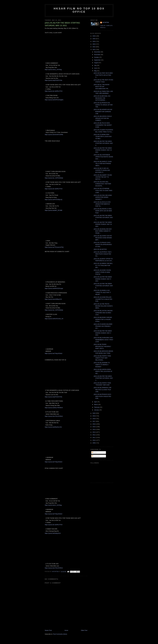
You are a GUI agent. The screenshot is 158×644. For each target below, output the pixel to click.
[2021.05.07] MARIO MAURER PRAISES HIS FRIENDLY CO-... (103, 326)
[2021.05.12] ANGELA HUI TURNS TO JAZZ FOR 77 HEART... (102, 292)
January (97, 410)
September (98, 60)
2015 (94, 427)
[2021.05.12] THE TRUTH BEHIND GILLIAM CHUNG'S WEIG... (103, 306)
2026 (94, 36)
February (97, 407)
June (96, 68)
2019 (94, 416)
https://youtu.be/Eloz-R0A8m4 (54, 408)
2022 (94, 47)
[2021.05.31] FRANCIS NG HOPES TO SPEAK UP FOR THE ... (103, 105)
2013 (94, 432)
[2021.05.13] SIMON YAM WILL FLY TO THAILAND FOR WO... (103, 265)
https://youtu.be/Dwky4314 (53, 533)
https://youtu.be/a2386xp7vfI (53, 299)
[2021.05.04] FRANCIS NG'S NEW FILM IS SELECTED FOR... (102, 396)
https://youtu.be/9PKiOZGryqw (54, 288)
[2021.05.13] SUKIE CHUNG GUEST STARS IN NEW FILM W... (102, 272)
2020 (94, 413)
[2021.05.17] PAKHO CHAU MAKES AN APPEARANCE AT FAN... (103, 245)
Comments (96, 456)
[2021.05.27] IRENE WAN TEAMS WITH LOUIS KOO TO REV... (103, 137)
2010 (94, 440)
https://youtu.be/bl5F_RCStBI (53, 210)
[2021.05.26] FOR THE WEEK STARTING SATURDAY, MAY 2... (103, 143)
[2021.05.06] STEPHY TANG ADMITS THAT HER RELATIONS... (102, 358)
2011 (94, 438)
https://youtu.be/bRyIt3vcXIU (53, 427)
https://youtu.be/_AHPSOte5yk (54, 178)
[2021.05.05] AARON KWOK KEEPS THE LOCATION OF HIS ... (103, 371)
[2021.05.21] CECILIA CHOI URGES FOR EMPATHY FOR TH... (102, 204)
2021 (94, 49)
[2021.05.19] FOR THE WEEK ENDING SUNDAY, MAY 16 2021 (103, 224)
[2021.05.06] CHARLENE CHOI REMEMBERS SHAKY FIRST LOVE (103, 340)
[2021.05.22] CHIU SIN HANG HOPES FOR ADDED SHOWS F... (103, 197)
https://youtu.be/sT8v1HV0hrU (54, 416)
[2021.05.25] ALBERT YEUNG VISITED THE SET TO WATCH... (103, 177)
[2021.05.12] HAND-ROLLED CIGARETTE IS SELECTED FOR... (103, 299)
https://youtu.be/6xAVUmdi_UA (54, 319)
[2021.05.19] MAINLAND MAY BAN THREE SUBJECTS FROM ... (103, 231)
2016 (94, 424)
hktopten (106, 22)
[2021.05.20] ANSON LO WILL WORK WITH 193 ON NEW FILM (103, 211)
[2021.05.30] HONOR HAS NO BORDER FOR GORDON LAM (103, 112)
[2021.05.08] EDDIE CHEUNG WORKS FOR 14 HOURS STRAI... (103, 319)
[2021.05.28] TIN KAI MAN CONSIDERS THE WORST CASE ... (103, 125)
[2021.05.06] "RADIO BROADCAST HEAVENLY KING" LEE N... (102, 346)
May (96, 71)
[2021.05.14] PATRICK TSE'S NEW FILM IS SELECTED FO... (103, 254)
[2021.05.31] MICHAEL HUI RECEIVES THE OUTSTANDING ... (102, 98)
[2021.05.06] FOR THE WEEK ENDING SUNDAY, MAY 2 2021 (103, 333)
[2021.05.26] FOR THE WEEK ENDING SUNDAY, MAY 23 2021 (103, 150)
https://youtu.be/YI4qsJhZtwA (54, 353)
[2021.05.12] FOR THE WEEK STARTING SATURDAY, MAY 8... (103, 286)
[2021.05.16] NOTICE (100, 249)
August (96, 63)
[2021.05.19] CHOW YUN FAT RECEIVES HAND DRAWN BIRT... (103, 238)
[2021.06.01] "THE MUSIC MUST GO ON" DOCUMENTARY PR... (102, 87)
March (96, 404)
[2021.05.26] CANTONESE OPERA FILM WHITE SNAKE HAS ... (103, 157)
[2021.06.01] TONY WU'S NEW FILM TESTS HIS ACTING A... (103, 75)
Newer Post (48, 630)
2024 (94, 41)
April (96, 402)
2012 (94, 435)
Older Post (84, 630)
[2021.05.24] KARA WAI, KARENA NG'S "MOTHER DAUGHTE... (102, 184)
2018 (94, 419)
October (97, 57)
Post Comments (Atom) (60, 634)
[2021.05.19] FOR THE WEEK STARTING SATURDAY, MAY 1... (103, 218)
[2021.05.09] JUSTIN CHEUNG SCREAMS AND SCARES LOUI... (103, 313)
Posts (94, 452)
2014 (94, 429)
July (96, 65)
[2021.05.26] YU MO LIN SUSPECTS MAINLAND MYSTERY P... (102, 170)
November (97, 55)
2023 (94, 44)
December (97, 52)
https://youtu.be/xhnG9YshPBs (54, 135)
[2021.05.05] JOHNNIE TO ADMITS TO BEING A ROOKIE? (102, 365)
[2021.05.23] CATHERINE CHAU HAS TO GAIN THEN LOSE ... (103, 191)
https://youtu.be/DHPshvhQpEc (54, 100)
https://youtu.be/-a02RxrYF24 (54, 91)
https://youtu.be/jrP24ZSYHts (53, 80)
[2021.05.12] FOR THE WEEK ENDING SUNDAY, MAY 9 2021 (103, 279)
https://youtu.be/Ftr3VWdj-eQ (53, 200)
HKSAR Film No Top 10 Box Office (79, 10)
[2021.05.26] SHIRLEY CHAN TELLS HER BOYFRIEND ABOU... (103, 164)
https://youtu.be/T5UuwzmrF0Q (54, 247)
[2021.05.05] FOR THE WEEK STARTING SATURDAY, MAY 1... (103, 378)
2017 (94, 421)
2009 (94, 443)
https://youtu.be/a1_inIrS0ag (53, 70)
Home (66, 630)
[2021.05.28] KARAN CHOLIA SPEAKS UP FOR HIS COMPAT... (103, 118)
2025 (94, 39)
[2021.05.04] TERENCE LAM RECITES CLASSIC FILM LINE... (102, 390)
